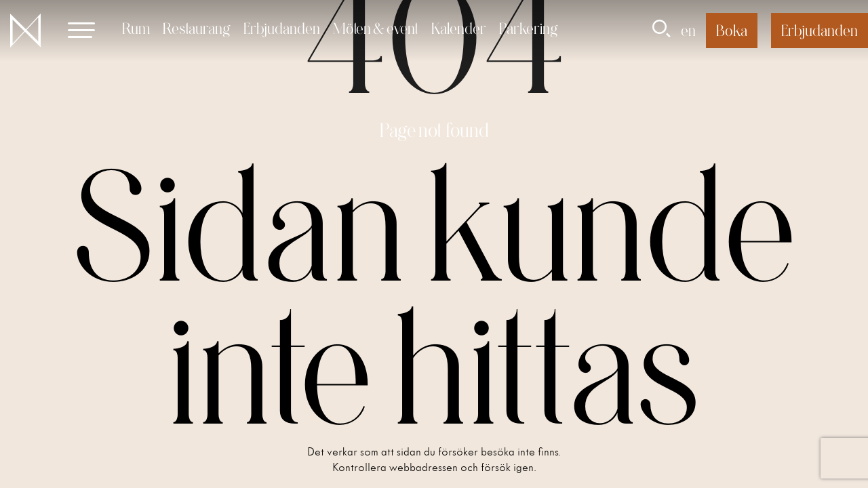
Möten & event (376, 28)
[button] (81, 30)
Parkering (529, 28)
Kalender (459, 28)
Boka (732, 30)
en (688, 30)
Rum (136, 28)
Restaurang (197, 28)
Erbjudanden (282, 28)
